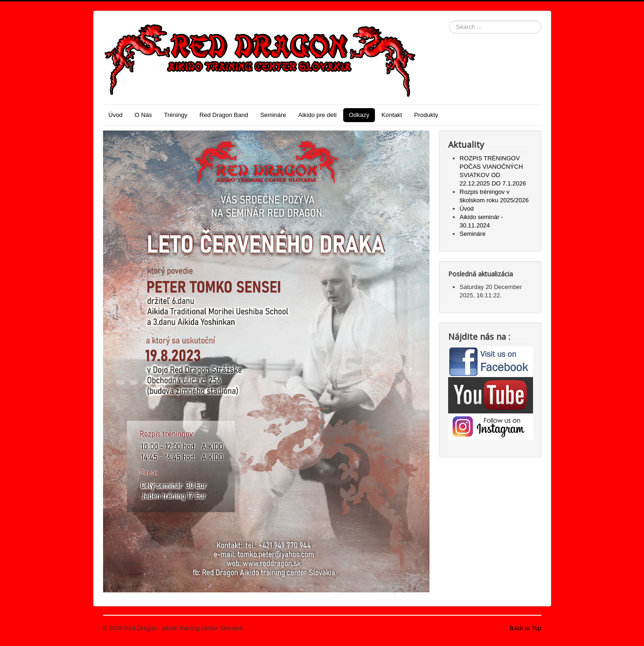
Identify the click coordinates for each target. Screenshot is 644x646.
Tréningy (176, 115)
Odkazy (359, 115)
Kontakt (392, 115)
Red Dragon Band (224, 115)
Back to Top (526, 628)
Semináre (273, 115)
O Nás (143, 115)
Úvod (116, 115)
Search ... (449, 21)
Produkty (426, 115)
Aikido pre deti (318, 115)
